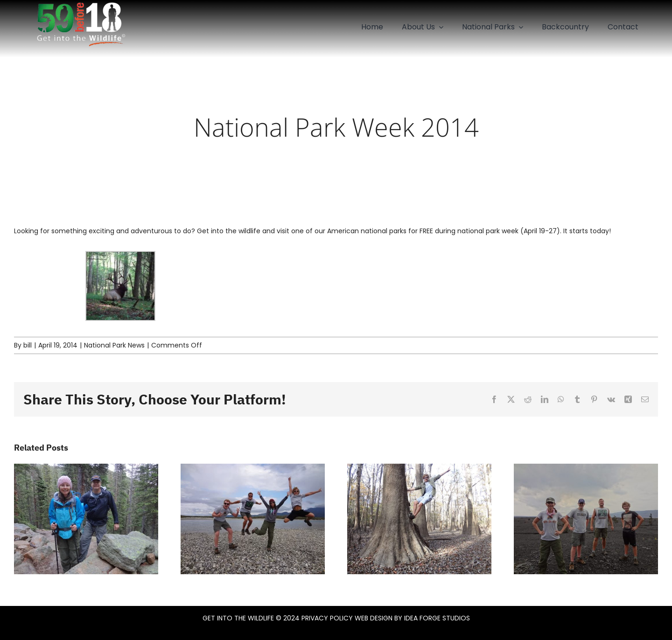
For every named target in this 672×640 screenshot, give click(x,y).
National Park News (114, 345)
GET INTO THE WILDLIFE (238, 618)
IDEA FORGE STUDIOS (437, 618)
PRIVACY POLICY (327, 618)
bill (28, 345)
